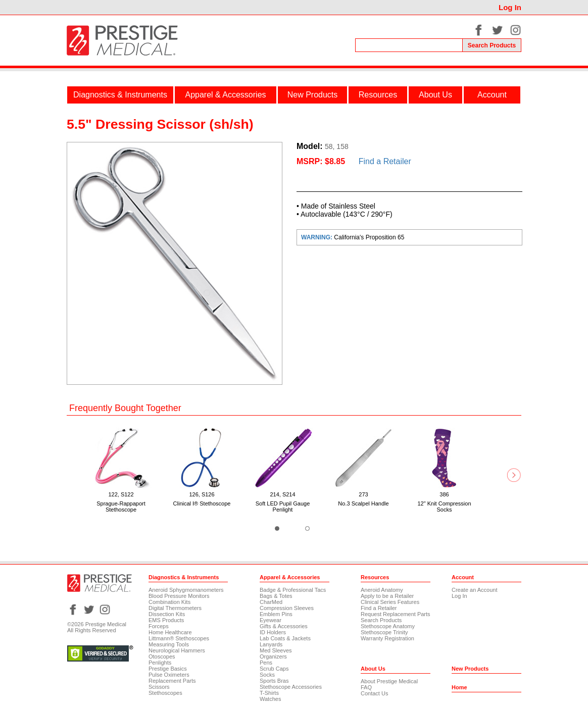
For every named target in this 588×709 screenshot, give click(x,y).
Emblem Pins (276, 614)
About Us (435, 95)
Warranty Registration (387, 638)
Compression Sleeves (287, 608)
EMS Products (166, 620)
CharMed (271, 602)
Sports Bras (274, 681)
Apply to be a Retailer (387, 596)
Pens (266, 663)
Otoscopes (162, 656)
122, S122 (121, 494)
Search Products (381, 620)
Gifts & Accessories (284, 626)
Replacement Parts (172, 681)
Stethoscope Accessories (291, 687)
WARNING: (317, 237)
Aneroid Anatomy (382, 590)
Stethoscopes (165, 693)
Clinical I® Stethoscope (202, 503)
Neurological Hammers (177, 650)
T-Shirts (269, 693)
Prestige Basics (168, 669)
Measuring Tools (169, 644)
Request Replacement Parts (396, 614)
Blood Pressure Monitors (179, 596)
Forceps (159, 626)
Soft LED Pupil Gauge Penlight (283, 507)
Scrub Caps (274, 669)
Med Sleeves (276, 650)
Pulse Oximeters (169, 675)
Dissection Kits (167, 614)
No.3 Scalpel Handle (363, 503)
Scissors (159, 687)
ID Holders (273, 632)
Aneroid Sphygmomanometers (186, 590)
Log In (510, 7)
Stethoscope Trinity (384, 632)
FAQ (366, 687)
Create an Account (475, 590)
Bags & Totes (276, 596)
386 (444, 494)
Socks (267, 675)
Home (459, 687)
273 (363, 494)
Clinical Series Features (390, 602)
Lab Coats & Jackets (285, 638)
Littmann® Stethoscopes (179, 638)
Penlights (160, 663)
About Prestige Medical (389, 681)
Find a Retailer (385, 161)
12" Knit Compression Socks (444, 507)
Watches (270, 699)
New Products (313, 95)
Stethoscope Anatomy (388, 626)
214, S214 (282, 494)
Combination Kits (169, 602)
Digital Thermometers (175, 608)
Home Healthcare (170, 632)
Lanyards (271, 644)
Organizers (273, 656)
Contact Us (374, 693)
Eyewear (271, 620)
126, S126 (202, 494)
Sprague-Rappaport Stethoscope (121, 507)
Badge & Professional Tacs (293, 590)
